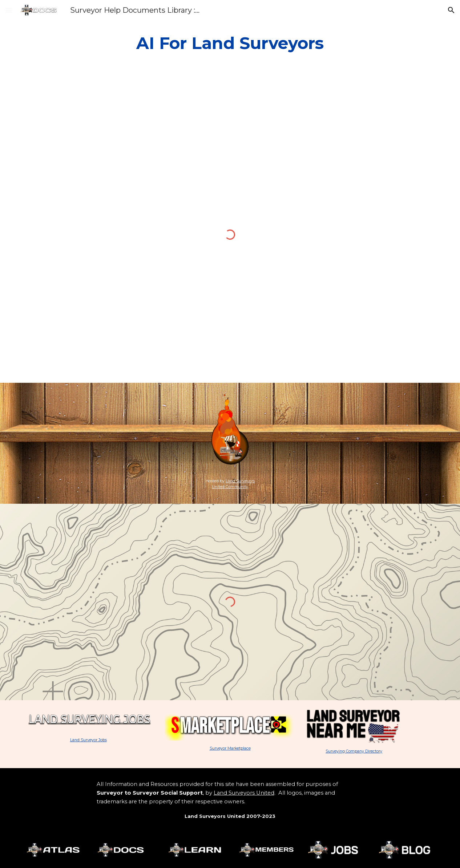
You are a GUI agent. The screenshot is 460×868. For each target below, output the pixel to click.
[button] (9, 10)
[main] (230, 43)
